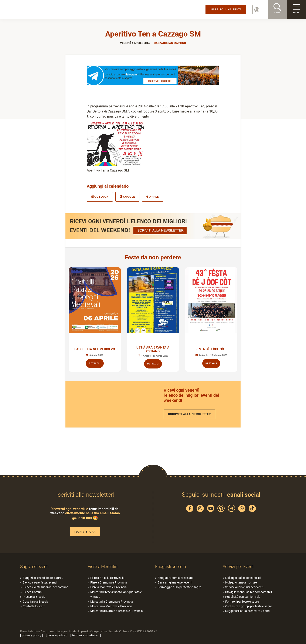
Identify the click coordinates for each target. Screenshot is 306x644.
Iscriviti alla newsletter (189, 414)
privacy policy (32, 635)
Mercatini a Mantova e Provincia (111, 606)
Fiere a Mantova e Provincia (108, 587)
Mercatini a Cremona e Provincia (112, 602)
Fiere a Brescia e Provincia (107, 578)
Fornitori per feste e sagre (242, 602)
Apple (153, 197)
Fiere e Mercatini (103, 567)
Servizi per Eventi (239, 567)
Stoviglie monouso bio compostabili (249, 592)
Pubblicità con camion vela (243, 597)
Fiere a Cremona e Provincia (109, 582)
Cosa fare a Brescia (35, 602)
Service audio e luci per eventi (244, 587)
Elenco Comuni (33, 592)
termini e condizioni (86, 635)
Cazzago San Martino (170, 43)
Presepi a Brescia (34, 597)
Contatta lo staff (34, 606)
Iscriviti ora (85, 532)
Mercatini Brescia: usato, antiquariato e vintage (116, 594)
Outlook (100, 197)
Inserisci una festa (226, 9)
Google (127, 197)
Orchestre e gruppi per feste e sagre (249, 606)
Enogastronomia (171, 567)
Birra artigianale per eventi (175, 582)
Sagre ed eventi (34, 567)
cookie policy (57, 635)
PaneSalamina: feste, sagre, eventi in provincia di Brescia (33, 10)
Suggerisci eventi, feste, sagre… (43, 578)
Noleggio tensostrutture (241, 582)
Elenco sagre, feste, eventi (40, 582)
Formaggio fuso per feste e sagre (179, 587)
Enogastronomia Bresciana (176, 578)
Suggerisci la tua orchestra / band (247, 611)
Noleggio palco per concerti (243, 578)
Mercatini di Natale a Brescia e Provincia (117, 611)
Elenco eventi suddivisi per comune (45, 587)
